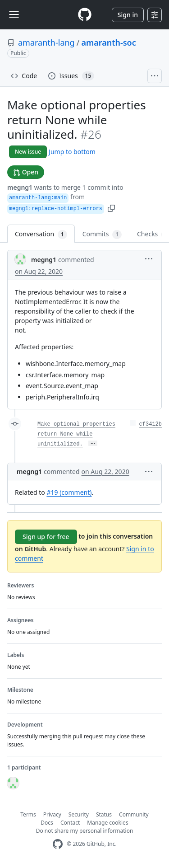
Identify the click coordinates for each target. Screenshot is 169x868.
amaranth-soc (108, 42)
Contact (70, 823)
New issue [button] (28, 152)
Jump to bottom (72, 152)
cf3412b (151, 424)
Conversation (41, 234)
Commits (102, 234)
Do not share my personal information (85, 831)
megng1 (20, 187)
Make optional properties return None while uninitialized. (76, 434)
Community (134, 814)
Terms (28, 814)
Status (104, 814)
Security (79, 814)
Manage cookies (107, 823)
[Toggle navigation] (14, 14)
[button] (111, 208)
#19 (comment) (69, 492)
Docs (47, 823)
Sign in (128, 15)
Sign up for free (46, 537)
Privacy (52, 814)
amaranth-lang (46, 42)
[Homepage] (85, 15)
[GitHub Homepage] (58, 844)
